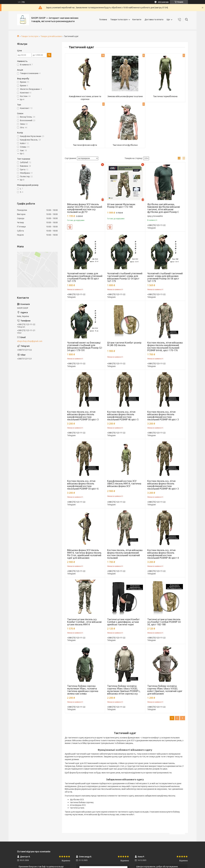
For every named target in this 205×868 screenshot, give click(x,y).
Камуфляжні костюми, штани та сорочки (85, 98)
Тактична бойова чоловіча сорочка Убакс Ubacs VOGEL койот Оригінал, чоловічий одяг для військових (165, 690)
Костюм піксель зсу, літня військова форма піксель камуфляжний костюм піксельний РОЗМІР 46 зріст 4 (163, 554)
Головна (103, 20)
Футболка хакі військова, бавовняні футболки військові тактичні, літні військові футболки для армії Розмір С (164, 208)
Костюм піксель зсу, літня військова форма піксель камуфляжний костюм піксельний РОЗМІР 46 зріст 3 (163, 485)
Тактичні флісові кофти (85, 145)
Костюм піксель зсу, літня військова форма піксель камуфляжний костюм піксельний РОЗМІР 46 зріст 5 (123, 416)
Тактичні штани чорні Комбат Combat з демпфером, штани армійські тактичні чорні (123, 622)
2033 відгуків (163, 2)
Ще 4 (22, 99)
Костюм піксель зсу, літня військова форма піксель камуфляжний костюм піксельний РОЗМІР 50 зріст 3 (83, 416)
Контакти (137, 20)
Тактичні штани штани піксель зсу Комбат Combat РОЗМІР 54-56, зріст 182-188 (164, 622)
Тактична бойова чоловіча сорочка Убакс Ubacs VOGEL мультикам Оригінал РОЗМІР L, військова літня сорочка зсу (124, 690)
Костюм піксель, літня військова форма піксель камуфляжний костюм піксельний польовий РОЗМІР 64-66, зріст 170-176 (165, 346)
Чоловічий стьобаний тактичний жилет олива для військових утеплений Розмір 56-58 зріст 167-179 (165, 277)
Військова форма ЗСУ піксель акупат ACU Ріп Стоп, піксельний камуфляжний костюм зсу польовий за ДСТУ (85, 208)
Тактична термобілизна (165, 96)
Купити (70, 227)
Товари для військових (51, 36)
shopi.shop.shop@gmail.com (30, 341)
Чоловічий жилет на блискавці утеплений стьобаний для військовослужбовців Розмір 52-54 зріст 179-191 (85, 346)
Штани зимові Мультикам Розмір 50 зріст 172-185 (121, 206)
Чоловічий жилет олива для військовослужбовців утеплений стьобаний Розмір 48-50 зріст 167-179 (85, 277)
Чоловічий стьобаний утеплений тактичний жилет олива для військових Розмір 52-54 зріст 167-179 (125, 277)
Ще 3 (22, 180)
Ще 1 (22, 154)
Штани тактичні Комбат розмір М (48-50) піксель (124, 344)
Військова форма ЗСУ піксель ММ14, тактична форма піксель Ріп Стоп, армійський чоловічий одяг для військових (84, 554)
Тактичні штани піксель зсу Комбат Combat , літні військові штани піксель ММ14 (84, 622)
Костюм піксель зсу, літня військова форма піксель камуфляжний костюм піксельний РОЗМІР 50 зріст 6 (83, 485)
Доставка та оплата (154, 20)
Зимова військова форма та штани (125, 96)
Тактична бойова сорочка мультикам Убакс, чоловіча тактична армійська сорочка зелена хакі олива (83, 690)
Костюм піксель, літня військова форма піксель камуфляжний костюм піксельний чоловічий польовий (125, 554)
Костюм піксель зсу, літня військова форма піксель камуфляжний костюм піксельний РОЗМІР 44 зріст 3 (163, 416)
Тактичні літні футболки (125, 145)
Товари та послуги (119, 20)
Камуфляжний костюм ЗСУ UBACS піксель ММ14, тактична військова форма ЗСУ (124, 484)
